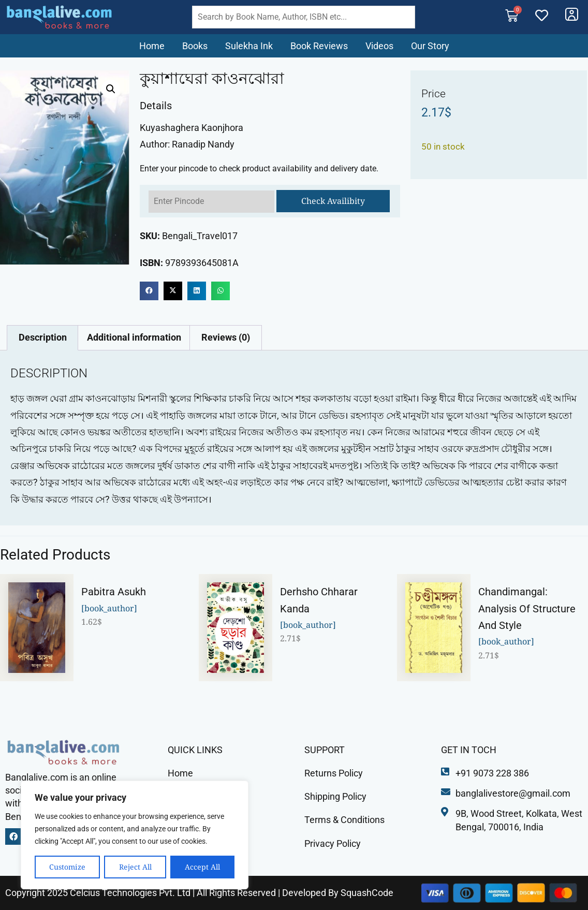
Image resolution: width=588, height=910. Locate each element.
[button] (111, 89)
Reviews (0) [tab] (226, 337)
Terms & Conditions (344, 820)
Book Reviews (319, 46)
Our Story (430, 46)
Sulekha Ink (249, 46)
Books (195, 46)
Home (152, 46)
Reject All (135, 867)
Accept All (202, 867)
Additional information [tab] (134, 337)
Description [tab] (43, 337)
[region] (135, 835)
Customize (67, 867)
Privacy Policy (333, 843)
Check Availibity (333, 201)
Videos (379, 46)
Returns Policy (334, 773)
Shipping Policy (335, 796)
